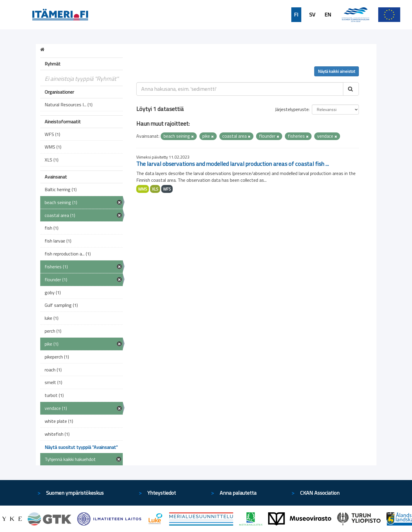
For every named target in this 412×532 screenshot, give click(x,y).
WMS (143, 189)
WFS (167, 189)
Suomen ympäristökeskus (75, 493)
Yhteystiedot (162, 493)
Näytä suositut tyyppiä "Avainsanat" (81, 447)
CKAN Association (320, 493)
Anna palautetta (238, 493)
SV (312, 15)
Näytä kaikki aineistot (337, 71)
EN (328, 15)
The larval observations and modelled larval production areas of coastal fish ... (233, 164)
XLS (155, 189)
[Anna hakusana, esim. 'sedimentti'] (240, 89)
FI (296, 15)
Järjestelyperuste (292, 109)
